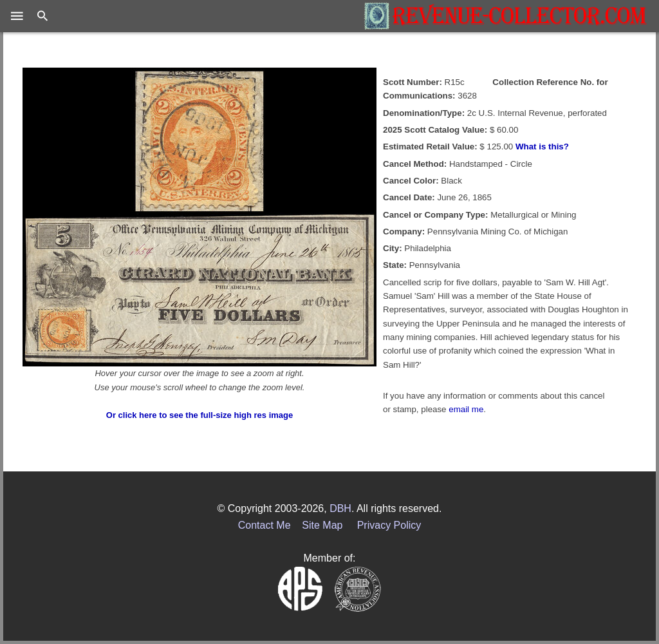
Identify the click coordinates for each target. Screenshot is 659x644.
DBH (340, 508)
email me (466, 409)
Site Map (322, 525)
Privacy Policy (389, 525)
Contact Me (265, 525)
